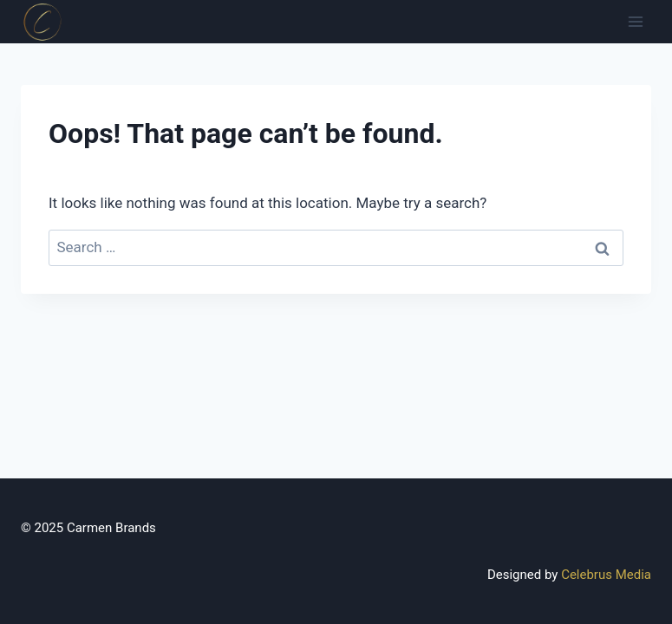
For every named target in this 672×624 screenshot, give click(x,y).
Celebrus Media (606, 575)
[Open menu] (635, 21)
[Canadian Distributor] (42, 22)
